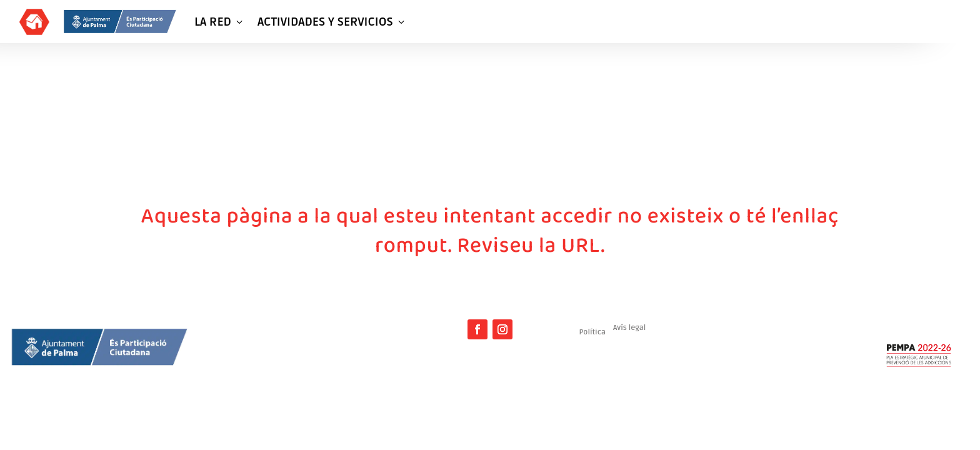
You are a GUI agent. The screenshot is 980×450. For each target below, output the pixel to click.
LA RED (220, 22)
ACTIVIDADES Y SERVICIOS (332, 22)
